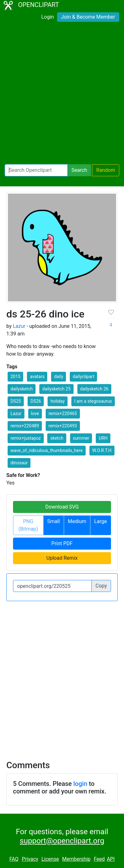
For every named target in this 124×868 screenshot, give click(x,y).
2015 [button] (15, 377)
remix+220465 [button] (63, 413)
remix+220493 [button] (63, 426)
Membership (76, 859)
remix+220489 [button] (25, 426)
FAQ (14, 859)
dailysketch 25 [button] (56, 389)
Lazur (19, 326)
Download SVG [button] (62, 507)
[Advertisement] (62, 94)
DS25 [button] (16, 401)
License (50, 859)
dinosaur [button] (19, 463)
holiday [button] (58, 401)
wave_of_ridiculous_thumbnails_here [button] (47, 450)
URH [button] (103, 438)
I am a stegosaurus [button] (93, 401)
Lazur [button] (16, 413)
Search (79, 170)
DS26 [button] (36, 401)
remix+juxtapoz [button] (26, 438)
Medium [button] (77, 521)
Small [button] (54, 521)
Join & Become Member (88, 17)
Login (47, 17)
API (111, 859)
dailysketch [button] (22, 389)
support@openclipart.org (62, 841)
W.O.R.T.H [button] (102, 450)
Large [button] (101, 521)
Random (106, 170)
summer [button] (81, 438)
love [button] (35, 413)
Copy (101, 586)
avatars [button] (37, 377)
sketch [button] (57, 438)
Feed (99, 859)
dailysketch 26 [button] (94, 389)
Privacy (30, 859)
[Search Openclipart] (36, 170)
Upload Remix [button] (62, 558)
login (80, 784)
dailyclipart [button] (83, 377)
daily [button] (59, 377)
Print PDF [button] (62, 543)
